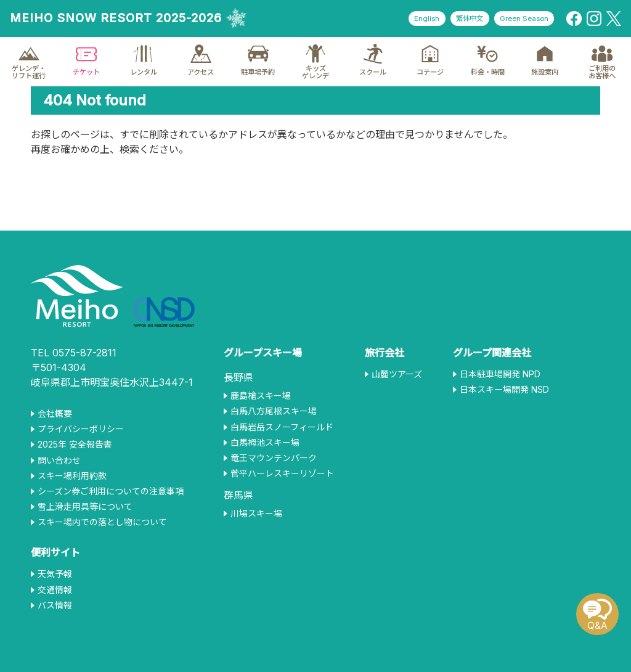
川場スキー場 (256, 514)
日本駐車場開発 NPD (500, 374)
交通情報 (55, 590)
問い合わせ (59, 461)
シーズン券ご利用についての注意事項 (111, 491)
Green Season (521, 19)
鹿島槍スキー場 (261, 396)
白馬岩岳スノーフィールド (282, 427)
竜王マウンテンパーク (274, 458)
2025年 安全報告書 (75, 445)
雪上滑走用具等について (85, 507)
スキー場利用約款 (72, 476)
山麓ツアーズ (397, 374)
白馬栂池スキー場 (265, 443)
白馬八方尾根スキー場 (274, 411)
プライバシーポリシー (81, 429)
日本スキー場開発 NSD (504, 390)
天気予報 (55, 574)
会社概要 (55, 414)
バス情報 (55, 605)
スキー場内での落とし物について (102, 522)
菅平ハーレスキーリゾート (282, 473)
